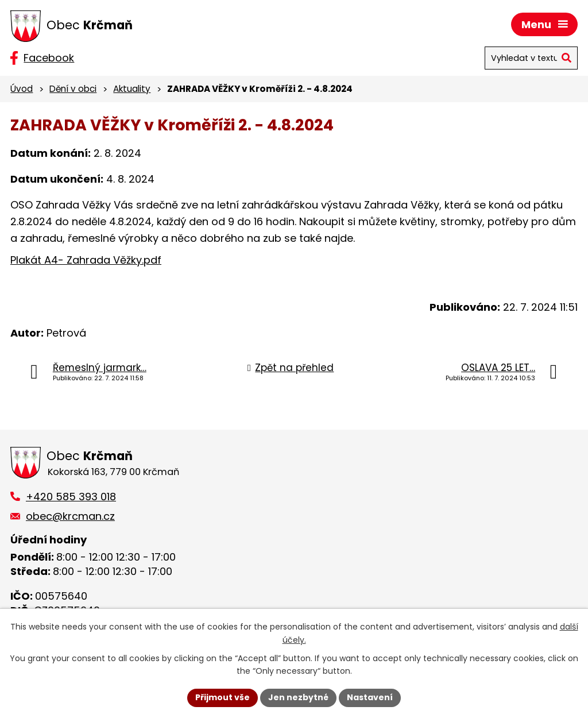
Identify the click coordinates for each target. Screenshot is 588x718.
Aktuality (132, 89)
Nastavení (370, 697)
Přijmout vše (223, 697)
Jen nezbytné (298, 697)
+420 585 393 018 (71, 497)
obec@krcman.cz (70, 516)
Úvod (22, 89)
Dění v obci (73, 89)
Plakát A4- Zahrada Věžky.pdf (86, 260)
